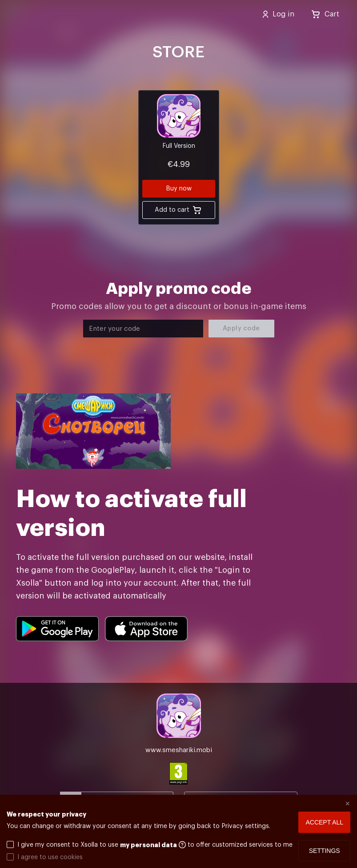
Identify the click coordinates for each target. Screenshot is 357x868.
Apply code (241, 329)
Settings (325, 851)
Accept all (324, 822)
